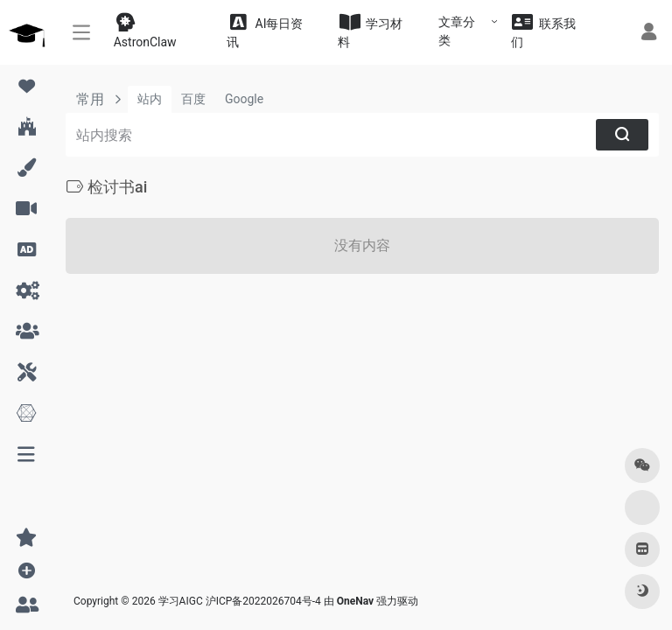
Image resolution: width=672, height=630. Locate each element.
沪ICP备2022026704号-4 (263, 601)
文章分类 (457, 31)
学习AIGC (181, 601)
